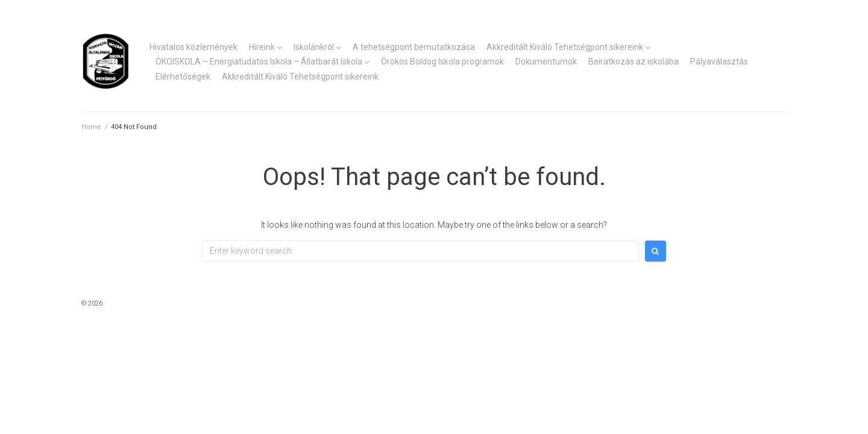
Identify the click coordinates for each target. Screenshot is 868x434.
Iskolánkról (314, 47)
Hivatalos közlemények (193, 47)
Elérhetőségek (183, 77)
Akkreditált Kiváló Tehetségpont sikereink (565, 47)
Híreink (262, 47)
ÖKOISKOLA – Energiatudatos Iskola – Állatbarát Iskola (259, 61)
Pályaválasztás (719, 61)
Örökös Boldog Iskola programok (442, 61)
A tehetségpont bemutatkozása (414, 47)
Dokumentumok (546, 61)
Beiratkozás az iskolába (634, 61)
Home (91, 127)
